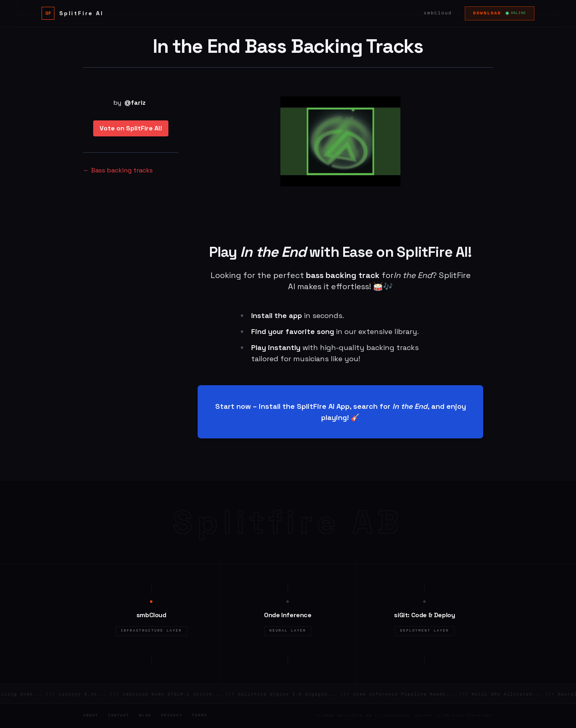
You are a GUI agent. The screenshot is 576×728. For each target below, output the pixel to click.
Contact (119, 716)
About (91, 716)
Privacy (172, 716)
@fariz (135, 103)
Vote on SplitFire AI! (131, 128)
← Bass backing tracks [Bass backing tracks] (118, 170)
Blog (145, 716)
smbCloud (438, 13)
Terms (200, 716)
